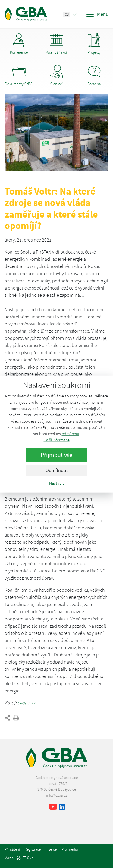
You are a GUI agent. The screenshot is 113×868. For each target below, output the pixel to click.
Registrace (33, 849)
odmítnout (71, 434)
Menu (97, 14)
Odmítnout (57, 470)
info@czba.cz (56, 795)
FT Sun (25, 858)
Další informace (57, 440)
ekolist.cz (27, 703)
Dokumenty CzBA (19, 76)
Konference (19, 44)
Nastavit (56, 483)
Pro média (70, 849)
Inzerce (51, 849)
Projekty (94, 44)
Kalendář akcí (56, 44)
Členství (56, 76)
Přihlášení (12, 849)
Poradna (94, 76)
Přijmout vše (56, 455)
